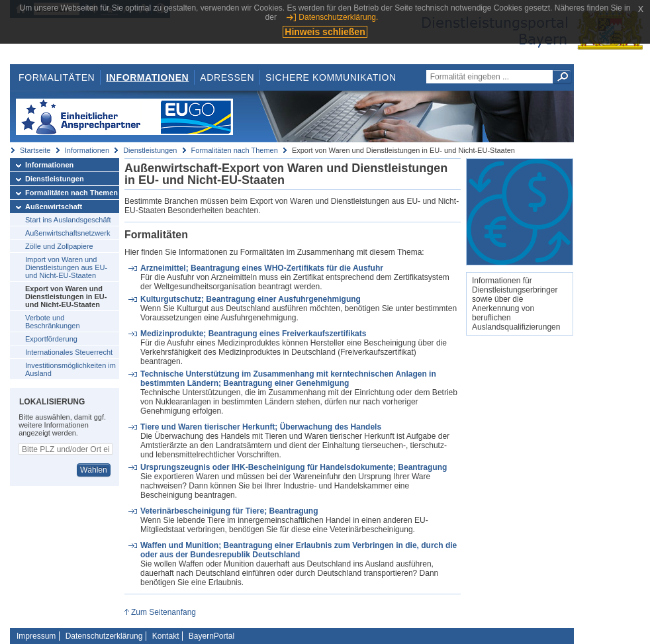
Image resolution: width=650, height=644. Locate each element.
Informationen (147, 77)
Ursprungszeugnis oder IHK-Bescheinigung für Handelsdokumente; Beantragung (294, 467)
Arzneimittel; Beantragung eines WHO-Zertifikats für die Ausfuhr (262, 268)
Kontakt (166, 636)
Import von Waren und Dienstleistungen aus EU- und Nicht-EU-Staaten (66, 267)
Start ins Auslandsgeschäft (68, 220)
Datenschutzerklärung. (338, 17)
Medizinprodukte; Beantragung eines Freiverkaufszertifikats (253, 334)
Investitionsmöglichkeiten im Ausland (70, 369)
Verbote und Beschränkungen (53, 322)
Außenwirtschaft (54, 207)
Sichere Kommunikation (331, 77)
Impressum (36, 636)
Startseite (35, 150)
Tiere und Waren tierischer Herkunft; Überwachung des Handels (261, 427)
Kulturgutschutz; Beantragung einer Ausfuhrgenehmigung (251, 299)
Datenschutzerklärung (104, 636)
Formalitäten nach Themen (235, 150)
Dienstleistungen (150, 150)
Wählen (94, 470)
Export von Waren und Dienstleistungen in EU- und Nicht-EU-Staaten (66, 297)
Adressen (227, 77)
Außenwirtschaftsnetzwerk (68, 233)
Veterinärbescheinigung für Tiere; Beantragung (229, 511)
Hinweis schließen (325, 32)
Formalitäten (57, 77)
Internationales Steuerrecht (69, 352)
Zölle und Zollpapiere (59, 246)
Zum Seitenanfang (163, 612)
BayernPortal (211, 636)
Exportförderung (51, 339)
